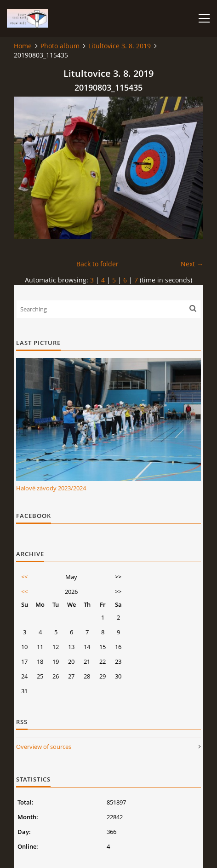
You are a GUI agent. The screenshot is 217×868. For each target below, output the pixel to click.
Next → (192, 264)
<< (24, 577)
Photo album (60, 46)
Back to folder (97, 264)
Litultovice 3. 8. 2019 (120, 46)
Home (23, 46)
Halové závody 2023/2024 (51, 488)
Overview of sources (44, 747)
